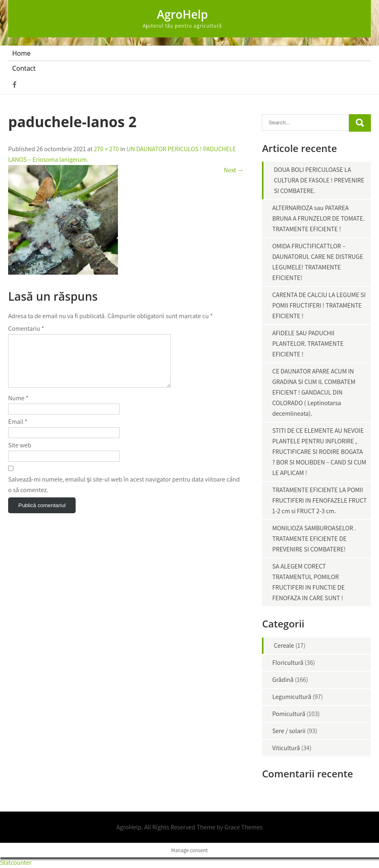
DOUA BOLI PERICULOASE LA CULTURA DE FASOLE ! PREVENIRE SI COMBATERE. (319, 180)
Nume (18, 408)
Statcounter (16, 863)
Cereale (284, 646)
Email (18, 431)
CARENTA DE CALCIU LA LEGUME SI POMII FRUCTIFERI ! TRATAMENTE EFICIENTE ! (319, 305)
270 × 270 (107, 149)
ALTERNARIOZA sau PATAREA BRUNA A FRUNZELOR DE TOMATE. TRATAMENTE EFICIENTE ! (318, 218)
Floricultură (288, 663)
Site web (20, 455)
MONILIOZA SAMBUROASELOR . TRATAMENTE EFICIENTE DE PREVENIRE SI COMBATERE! (314, 539)
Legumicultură (292, 697)
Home (21, 53)
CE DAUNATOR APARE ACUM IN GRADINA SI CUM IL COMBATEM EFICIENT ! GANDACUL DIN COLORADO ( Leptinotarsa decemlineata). (314, 392)
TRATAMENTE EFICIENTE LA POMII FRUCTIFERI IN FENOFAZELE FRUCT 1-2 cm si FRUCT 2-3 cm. (319, 500)
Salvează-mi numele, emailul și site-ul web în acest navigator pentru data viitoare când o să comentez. (124, 494)
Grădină (283, 680)
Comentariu (26, 329)
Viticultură (286, 748)
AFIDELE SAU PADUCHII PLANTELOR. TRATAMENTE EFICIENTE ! (308, 344)
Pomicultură (289, 714)
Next (234, 170)
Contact (24, 68)
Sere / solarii (289, 731)
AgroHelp (183, 14)
